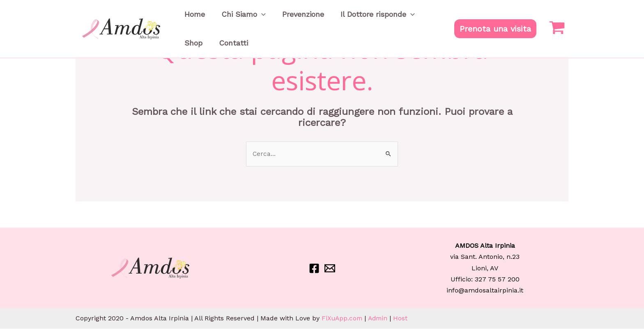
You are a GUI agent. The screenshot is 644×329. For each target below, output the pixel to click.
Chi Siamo (231, 18)
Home (191, 18)
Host (404, 319)
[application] (249, 18)
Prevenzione (283, 18)
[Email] (330, 269)
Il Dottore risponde (349, 18)
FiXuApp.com (343, 319)
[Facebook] (314, 269)
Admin (381, 319)
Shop (403, 18)
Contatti (195, 55)
